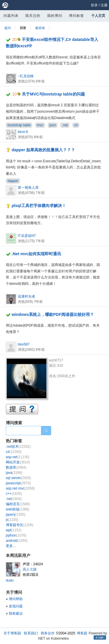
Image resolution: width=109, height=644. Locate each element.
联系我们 (31, 633)
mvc (40, 125)
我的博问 (55, 16)
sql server (18, 478)
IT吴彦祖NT (27, 236)
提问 (8, 28)
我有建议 (16, 614)
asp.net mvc (20, 488)
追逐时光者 (26, 296)
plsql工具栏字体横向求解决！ (39, 206)
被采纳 (40, 28)
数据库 (16, 467)
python (16, 535)
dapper (13, 181)
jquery (16, 515)
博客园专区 (20, 525)
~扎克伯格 (26, 76)
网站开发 (18, 462)
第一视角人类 (28, 188)
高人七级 (30, 569)
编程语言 (18, 504)
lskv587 (24, 344)
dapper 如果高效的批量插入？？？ (43, 150)
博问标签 (76, 16)
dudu (10, 580)
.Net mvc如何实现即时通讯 (36, 254)
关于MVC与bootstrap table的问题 (53, 94)
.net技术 (18, 447)
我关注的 (33, 16)
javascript (18, 483)
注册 (104, 5)
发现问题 (16, 606)
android (17, 541)
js (12, 520)
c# (76, 125)
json (53, 125)
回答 (23, 28)
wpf (14, 530)
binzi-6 (23, 132)
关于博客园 (12, 633)
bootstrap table (19, 125)
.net (65, 125)
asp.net (18, 457)
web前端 (18, 509)
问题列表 (11, 16)
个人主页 (98, 16)
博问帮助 (16, 599)
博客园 (82, 633)
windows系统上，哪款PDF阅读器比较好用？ (53, 314)
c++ (14, 494)
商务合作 (48, 633)
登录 (94, 5)
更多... (11, 546)
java (14, 473)
